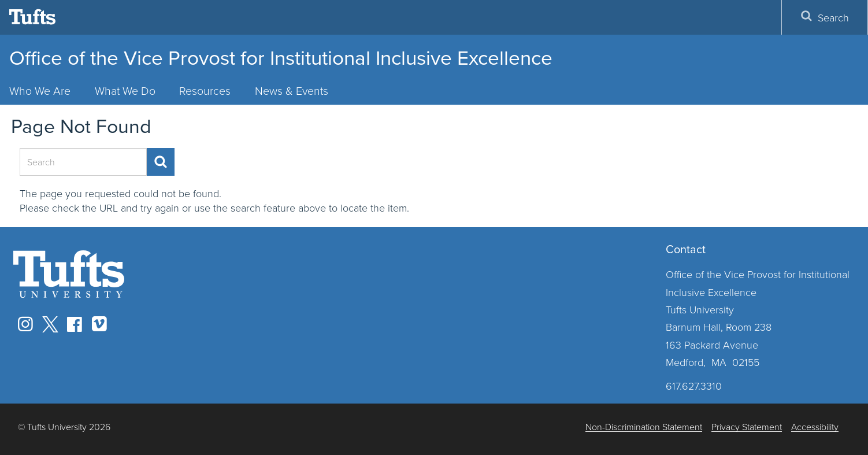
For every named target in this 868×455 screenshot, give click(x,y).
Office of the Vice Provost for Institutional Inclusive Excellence (281, 58)
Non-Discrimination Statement (644, 427)
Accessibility (815, 427)
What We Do (125, 90)
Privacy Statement (747, 427)
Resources (205, 90)
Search (825, 17)
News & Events (292, 90)
